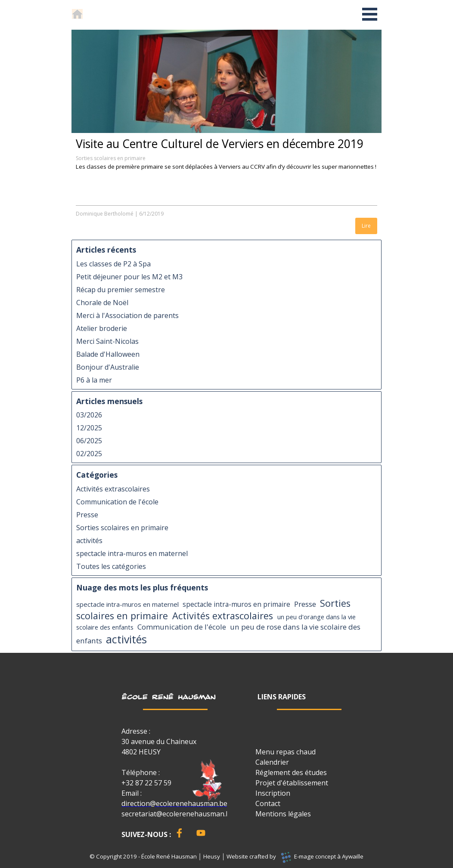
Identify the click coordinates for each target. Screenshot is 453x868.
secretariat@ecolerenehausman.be (178, 814)
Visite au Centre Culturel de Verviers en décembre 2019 (220, 144)
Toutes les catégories (111, 566)
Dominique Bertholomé (105, 214)
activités (89, 541)
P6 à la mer (94, 380)
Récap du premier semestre (121, 290)
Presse (87, 515)
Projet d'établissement (292, 783)
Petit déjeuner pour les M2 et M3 (129, 277)
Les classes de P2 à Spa (113, 264)
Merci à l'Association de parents (127, 315)
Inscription (273, 793)
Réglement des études (291, 772)
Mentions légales (283, 814)
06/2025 (89, 441)
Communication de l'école (117, 502)
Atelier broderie (102, 328)
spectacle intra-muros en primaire (236, 604)
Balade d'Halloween (108, 354)
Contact (268, 803)
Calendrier (272, 762)
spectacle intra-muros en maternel (132, 553)
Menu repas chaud (285, 752)
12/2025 (89, 428)
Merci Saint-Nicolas (107, 341)
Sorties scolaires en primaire (111, 158)
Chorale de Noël (102, 303)
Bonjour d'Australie (108, 367)
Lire (366, 226)
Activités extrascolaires (113, 489)
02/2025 (89, 454)
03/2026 (89, 415)
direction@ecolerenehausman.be (174, 803)
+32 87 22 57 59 (146, 783)
